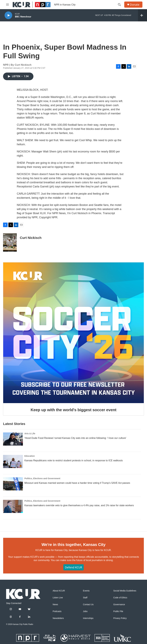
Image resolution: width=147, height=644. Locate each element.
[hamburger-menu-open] (7, 5)
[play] (8, 15)
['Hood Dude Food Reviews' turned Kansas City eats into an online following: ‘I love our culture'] (13, 439)
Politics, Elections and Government (42, 478)
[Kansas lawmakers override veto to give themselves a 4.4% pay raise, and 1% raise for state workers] (13, 506)
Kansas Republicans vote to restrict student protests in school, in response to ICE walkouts (74, 460)
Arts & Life (30, 434)
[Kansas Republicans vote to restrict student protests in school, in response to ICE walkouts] (13, 461)
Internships (88, 618)
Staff (85, 598)
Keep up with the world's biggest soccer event (73, 410)
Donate (135, 5)
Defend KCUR (73, 567)
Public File (118, 611)
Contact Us (88, 605)
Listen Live (58, 598)
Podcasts (57, 611)
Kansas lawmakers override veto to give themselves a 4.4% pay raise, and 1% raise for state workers (79, 505)
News (55, 605)
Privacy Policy (120, 618)
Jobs (85, 611)
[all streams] (142, 15)
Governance (119, 605)
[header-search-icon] (119, 5)
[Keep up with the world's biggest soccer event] (73, 333)
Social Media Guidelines (125, 591)
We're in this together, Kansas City (73, 545)
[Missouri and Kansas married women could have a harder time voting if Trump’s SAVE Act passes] (13, 484)
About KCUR (59, 591)
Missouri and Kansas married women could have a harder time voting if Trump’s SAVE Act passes (77, 483)
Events (86, 591)
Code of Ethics (120, 598)
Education (30, 456)
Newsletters (58, 618)
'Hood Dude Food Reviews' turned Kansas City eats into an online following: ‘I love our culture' (75, 438)
